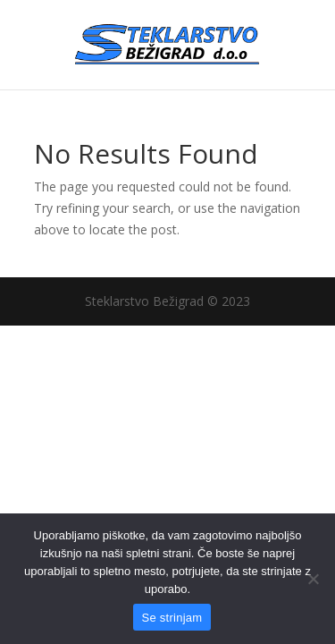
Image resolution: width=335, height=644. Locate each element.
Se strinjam (172, 618)
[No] (313, 579)
